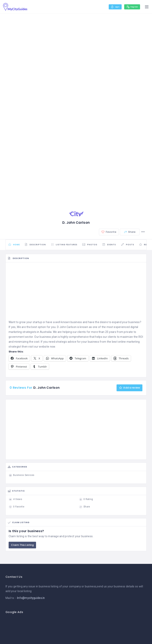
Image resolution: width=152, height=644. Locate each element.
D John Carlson (67, 329)
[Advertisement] (76, 294)
